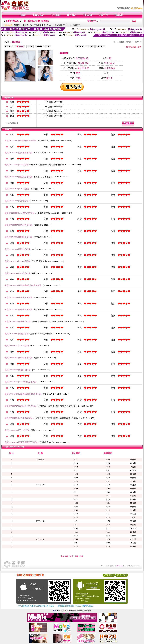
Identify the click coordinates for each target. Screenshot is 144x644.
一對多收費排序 (59, 25)
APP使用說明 (109, 575)
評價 (77, 556)
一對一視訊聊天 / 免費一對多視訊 (35, 21)
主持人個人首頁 (67, 556)
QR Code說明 (122, 575)
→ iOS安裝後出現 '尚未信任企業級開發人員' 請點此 (35, 606)
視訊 (55, 611)
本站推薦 (38, 25)
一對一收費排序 (74, 25)
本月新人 (47, 25)
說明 (139, 47)
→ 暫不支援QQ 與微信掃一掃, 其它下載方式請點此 (74, 606)
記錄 (81, 556)
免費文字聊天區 (12, 21)
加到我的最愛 (131, 47)
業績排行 (17, 25)
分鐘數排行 (28, 25)
